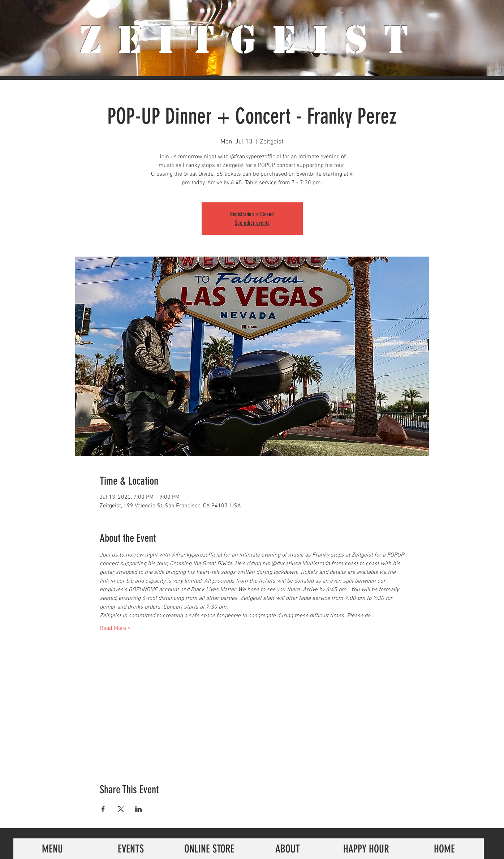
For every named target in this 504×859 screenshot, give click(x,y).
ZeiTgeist (252, 40)
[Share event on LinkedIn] (139, 809)
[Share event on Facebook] (103, 809)
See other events (252, 223)
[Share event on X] (121, 809)
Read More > (115, 628)
